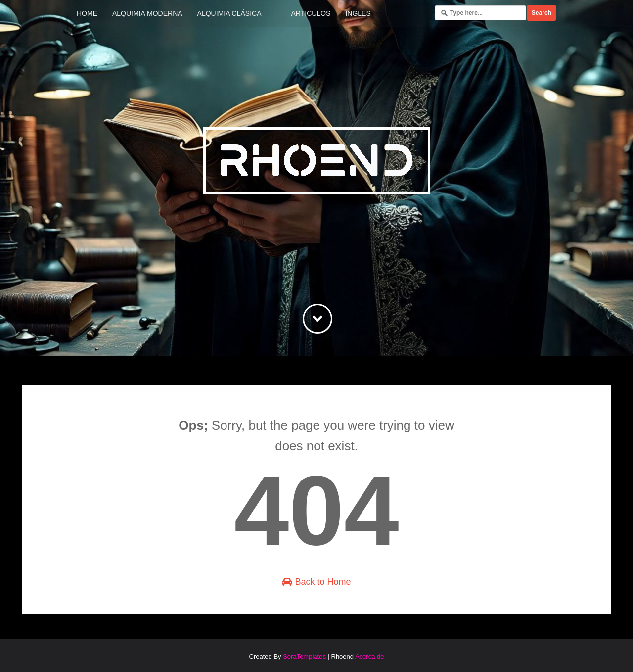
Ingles (358, 13)
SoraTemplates (304, 656)
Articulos (311, 13)
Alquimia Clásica (229, 13)
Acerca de (370, 656)
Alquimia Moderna (147, 13)
